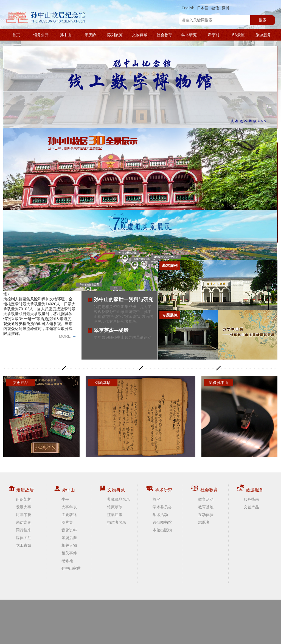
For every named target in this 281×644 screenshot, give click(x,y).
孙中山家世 (71, 568)
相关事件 (69, 553)
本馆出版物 (162, 530)
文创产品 (251, 507)
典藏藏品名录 (119, 499)
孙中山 (66, 35)
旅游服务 (263, 35)
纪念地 (67, 561)
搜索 (263, 20)
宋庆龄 (90, 35)
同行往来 (24, 530)
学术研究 (189, 35)
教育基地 (206, 507)
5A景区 (238, 35)
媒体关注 (24, 538)
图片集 (67, 522)
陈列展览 (115, 35)
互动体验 (206, 515)
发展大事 (24, 507)
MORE (65, 336)
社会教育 (164, 35)
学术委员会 (162, 507)
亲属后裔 (69, 538)
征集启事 (115, 515)
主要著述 (69, 515)
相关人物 (69, 545)
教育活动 (206, 499)
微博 (226, 8)
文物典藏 (140, 35)
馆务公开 (41, 35)
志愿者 (204, 522)
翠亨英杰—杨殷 (111, 330)
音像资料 (69, 530)
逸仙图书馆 (162, 522)
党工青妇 (24, 545)
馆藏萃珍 (115, 507)
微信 (215, 8)
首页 (16, 35)
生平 (65, 499)
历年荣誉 (24, 515)
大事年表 (69, 507)
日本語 (203, 8)
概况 (156, 499)
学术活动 (160, 515)
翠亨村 (214, 35)
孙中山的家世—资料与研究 (123, 300)
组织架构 (24, 499)
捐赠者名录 (117, 522)
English (188, 8)
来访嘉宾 (24, 522)
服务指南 (251, 499)
